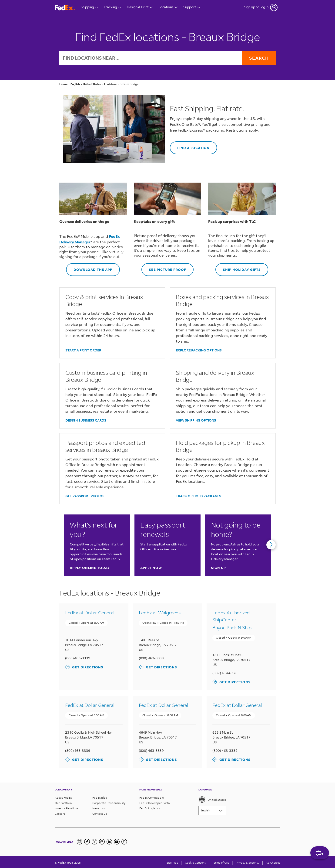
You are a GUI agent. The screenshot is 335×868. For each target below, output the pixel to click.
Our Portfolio (63, 803)
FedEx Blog (100, 798)
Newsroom (99, 808)
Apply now (151, 568)
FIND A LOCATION (190, 146)
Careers (60, 814)
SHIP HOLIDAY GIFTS (238, 267)
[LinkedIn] (109, 842)
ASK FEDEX (320, 856)
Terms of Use (221, 863)
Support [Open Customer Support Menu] (192, 7)
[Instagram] (102, 842)
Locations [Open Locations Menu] (168, 7)
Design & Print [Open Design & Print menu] (140, 7)
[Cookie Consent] (195, 863)
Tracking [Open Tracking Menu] (112, 7)
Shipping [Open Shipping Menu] (89, 7)
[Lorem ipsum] (212, 811)
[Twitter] (94, 842)
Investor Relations (67, 808)
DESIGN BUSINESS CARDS (86, 420)
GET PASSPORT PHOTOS (85, 496)
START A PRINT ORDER (83, 350)
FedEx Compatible (152, 798)
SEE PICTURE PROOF (164, 267)
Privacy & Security (248, 863)
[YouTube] (117, 842)
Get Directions (84, 667)
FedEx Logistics (150, 808)
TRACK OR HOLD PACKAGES (199, 496)
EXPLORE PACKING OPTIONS (199, 350)
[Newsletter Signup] (80, 842)
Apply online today (90, 568)
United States (212, 800)
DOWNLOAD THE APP (89, 267)
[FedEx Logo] (65, 8)
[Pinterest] (124, 842)
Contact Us (100, 814)
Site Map (173, 863)
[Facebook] (87, 842)
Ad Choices (273, 863)
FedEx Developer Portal (155, 803)
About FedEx (63, 798)
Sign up (218, 568)
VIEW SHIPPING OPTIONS (196, 420)
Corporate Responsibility (109, 803)
